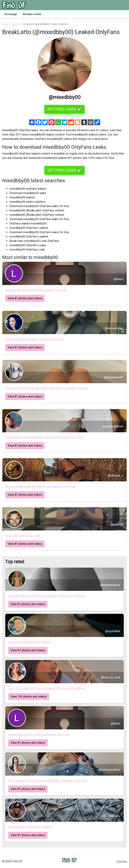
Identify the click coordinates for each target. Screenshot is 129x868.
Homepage (11, 14)
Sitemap (122, 861)
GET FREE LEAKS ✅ (64, 109)
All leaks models (32, 14)
